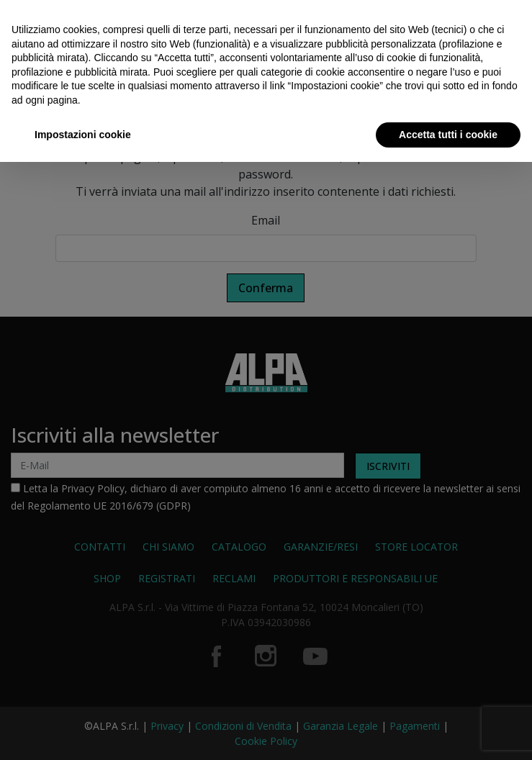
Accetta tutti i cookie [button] (448, 135)
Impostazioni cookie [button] (83, 135)
